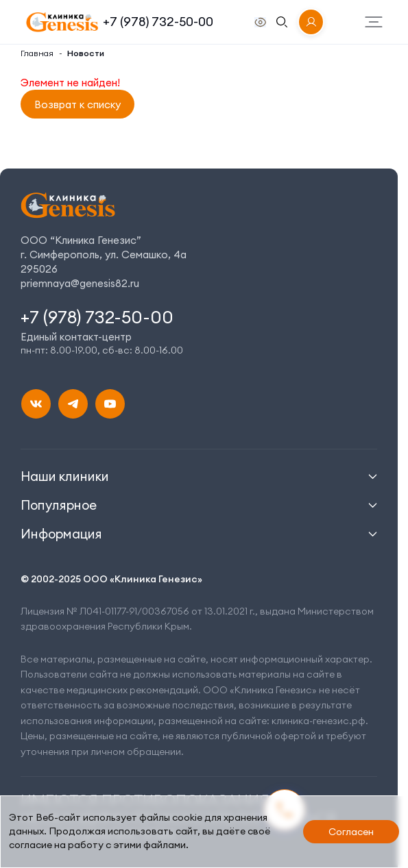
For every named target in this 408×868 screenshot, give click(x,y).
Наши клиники (65, 476)
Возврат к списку (77, 104)
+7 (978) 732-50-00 (158, 22)
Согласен (351, 832)
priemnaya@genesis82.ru (80, 283)
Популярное (59, 505)
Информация (61, 534)
